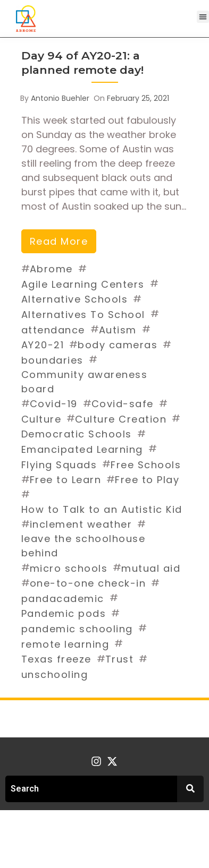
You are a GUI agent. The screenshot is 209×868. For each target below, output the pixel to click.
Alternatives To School (83, 315)
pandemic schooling (77, 629)
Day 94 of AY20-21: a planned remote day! (82, 63)
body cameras (118, 345)
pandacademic (63, 599)
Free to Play (147, 480)
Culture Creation (121, 419)
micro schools (69, 568)
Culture (41, 419)
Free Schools (146, 465)
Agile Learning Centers (83, 284)
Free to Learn (66, 480)
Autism (118, 330)
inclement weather (81, 524)
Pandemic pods (64, 613)
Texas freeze (56, 659)
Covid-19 (54, 404)
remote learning (65, 644)
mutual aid (151, 568)
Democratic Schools (77, 434)
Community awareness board (85, 382)
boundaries (52, 360)
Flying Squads (59, 465)
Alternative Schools (75, 299)
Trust (120, 659)
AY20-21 (43, 345)
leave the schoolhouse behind (83, 546)
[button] (203, 17)
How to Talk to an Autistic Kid (102, 509)
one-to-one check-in (88, 583)
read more (59, 241)
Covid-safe (123, 404)
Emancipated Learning (82, 449)
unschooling (55, 674)
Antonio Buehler (60, 98)
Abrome (51, 269)
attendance (53, 330)
